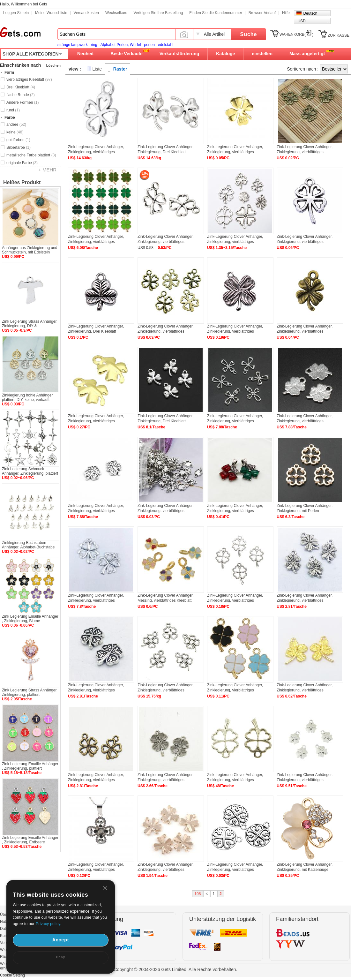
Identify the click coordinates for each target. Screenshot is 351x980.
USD (301, 21)
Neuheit (85, 54)
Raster (120, 69)
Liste (97, 69)
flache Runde (21, 95)
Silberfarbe (19, 147)
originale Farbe (22, 163)
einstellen (262, 54)
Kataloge (225, 54)
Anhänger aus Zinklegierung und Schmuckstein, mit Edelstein (30, 250)
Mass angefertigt (307, 54)
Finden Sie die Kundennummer (216, 13)
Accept (61, 940)
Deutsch (310, 13)
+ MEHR (47, 170)
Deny (61, 957)
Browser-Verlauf (262, 13)
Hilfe (286, 13)
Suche (248, 34)
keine (15, 132)
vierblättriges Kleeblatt (29, 79)
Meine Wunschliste (51, 13)
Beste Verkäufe (126, 54)
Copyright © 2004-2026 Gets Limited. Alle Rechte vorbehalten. (176, 969)
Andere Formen (22, 102)
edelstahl (166, 45)
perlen (149, 45)
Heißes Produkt (22, 182)
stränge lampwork (73, 45)
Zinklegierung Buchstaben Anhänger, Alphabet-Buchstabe (28, 545)
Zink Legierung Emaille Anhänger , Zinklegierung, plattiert (30, 766)
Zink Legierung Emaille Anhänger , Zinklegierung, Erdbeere (30, 840)
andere (16, 124)
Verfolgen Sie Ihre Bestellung (158, 13)
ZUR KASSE (339, 35)
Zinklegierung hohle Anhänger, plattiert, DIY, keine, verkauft (28, 397)
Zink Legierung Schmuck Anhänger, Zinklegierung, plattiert (30, 471)
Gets (20, 32)
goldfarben (18, 140)
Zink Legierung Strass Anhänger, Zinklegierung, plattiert (30, 692)
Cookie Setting (12, 975)
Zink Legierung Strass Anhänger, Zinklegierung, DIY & (30, 324)
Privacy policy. (49, 924)
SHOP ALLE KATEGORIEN (31, 54)
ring (94, 45)
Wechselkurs (116, 13)
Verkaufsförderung (179, 54)
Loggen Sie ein (16, 13)
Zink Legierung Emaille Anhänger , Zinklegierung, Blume (30, 619)
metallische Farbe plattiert (31, 155)
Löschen (53, 65)
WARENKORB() (296, 34)
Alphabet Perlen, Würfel (121, 45)
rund (13, 110)
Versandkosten (86, 13)
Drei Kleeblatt (21, 87)
